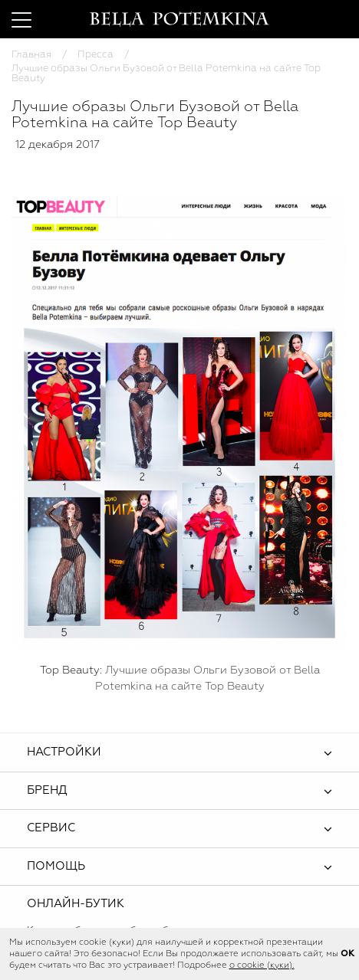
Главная (31, 55)
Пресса (96, 55)
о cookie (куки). (262, 965)
